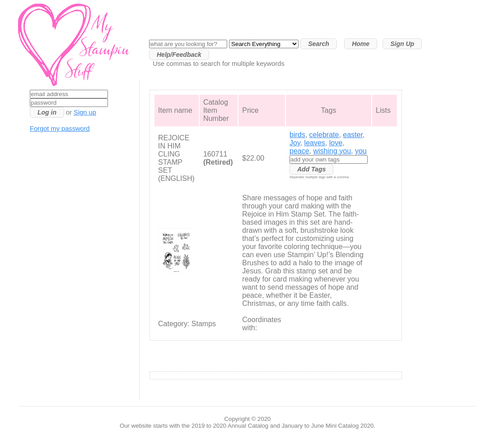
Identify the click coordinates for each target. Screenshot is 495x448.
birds (297, 135)
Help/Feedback (179, 55)
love (336, 143)
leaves (315, 143)
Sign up (85, 112)
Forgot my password (60, 129)
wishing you (332, 151)
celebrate (324, 135)
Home (361, 44)
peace (299, 151)
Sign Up (402, 44)
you (361, 151)
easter (353, 135)
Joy (295, 143)
